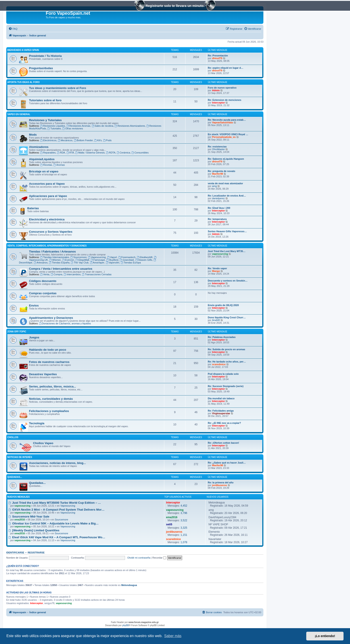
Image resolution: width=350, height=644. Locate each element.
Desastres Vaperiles (43, 374)
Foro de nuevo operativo (222, 88)
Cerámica (123, 153)
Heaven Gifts (144, 260)
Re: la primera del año (221, 482)
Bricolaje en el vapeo (44, 171)
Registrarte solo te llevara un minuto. (175, 6)
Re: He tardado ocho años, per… (227, 362)
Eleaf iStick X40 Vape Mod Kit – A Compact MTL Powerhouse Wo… (57, 537)
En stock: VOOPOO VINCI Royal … (228, 134)
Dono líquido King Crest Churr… (227, 317)
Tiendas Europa (131, 263)
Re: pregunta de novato (222, 171)
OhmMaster (218, 149)
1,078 (184, 542)
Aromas (59, 165)
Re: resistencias (217, 147)
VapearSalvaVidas (223, 122)
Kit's (98, 140)
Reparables (48, 153)
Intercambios (72, 274)
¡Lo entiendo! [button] (325, 636)
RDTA (111, 153)
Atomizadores (39, 147)
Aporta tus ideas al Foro (23, 82)
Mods (33, 135)
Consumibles (140, 153)
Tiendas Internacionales (55, 257)
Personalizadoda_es (224, 137)
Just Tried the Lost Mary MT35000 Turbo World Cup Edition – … (55, 503)
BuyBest (112, 260)
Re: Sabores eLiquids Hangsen (226, 159)
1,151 (184, 535)
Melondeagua (129, 585)
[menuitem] (13, 29)
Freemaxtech (127, 257)
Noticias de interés (20, 457)
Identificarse (15, 553)
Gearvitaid (127, 260)
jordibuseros (220, 485)
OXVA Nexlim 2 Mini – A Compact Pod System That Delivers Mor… (56, 510)
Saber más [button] (173, 636)
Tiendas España (59, 263)
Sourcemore (79, 257)
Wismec (55, 260)
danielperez (218, 198)
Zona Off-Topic (17, 332)
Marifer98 (218, 174)
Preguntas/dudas (41, 68)
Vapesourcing (97, 257)
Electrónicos (48, 140)
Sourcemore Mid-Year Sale (29, 517)
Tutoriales (54, 128)
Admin (216, 90)
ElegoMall (82, 260)
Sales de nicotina (103, 126)
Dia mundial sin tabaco (221, 398)
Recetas (46, 165)
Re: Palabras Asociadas (222, 337)
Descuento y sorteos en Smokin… (228, 281)
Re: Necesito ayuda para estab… (227, 120)
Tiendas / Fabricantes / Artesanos (52, 252)
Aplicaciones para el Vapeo (48, 196)
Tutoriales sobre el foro (45, 100)
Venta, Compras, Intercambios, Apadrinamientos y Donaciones (47, 246)
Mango (216, 271)
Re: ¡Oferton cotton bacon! (223, 443)
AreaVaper (97, 263)
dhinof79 (217, 58)
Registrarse (36, 553)
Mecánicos (65, 140)
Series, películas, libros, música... (52, 386)
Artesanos (41, 263)
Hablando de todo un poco (48, 350)
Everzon (68, 260)
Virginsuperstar (221, 413)
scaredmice (219, 364)
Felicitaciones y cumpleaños (49, 411)
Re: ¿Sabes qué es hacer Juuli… (227, 463)
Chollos (13, 437)
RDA (61, 153)
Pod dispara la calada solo (223, 374)
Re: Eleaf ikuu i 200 (219, 208)
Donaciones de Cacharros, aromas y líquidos (65, 323)
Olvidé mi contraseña (139, 558)
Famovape (98, 260)
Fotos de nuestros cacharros (49, 362)
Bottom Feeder (83, 140)
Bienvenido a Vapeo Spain (23, 50)
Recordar (159, 558)
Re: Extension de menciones (225, 100)
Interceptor (218, 103)
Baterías (33, 208)
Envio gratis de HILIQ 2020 (223, 305)
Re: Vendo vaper (217, 268)
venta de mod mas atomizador (225, 183)
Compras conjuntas (43, 293)
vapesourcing (220, 254)
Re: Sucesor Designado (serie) (226, 386)
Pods (107, 140)
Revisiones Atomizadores (130, 126)
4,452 (184, 506)
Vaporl (112, 257)
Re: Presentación (218, 56)
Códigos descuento (43, 281)
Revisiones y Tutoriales (45, 120)
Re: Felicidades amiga (221, 411)
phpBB (126, 625)
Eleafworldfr (145, 257)
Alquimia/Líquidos (42, 159)
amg (214, 186)
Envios (34, 305)
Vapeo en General (19, 114)
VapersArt (113, 263)
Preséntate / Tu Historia (45, 56)
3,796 (184, 513)
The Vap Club (80, 263)
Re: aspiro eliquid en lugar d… (226, 68)
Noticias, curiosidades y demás (51, 399)
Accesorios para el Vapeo (47, 184)
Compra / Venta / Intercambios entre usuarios (61, 269)
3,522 (184, 520)
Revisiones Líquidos (53, 126)
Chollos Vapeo (43, 443)
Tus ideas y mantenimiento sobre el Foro (58, 88)
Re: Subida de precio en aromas (227, 349)
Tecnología (37, 423)
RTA (70, 153)
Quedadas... (15, 477)
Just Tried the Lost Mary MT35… (227, 251)
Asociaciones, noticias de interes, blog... (57, 463)
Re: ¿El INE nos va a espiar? (224, 423)
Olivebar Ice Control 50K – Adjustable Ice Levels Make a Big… (54, 523)
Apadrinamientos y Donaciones (51, 318)
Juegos (34, 337)
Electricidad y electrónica (47, 219)
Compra (56, 274)
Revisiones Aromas (78, 126)
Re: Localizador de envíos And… (227, 196)
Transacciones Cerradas (97, 274)
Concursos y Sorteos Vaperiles (51, 232)
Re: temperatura (217, 219)
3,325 (184, 528)
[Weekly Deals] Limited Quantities (34, 530)
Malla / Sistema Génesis (90, 153)
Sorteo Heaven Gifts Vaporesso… (227, 231)
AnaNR (216, 320)
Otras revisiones (73, 128)
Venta (45, 274)
